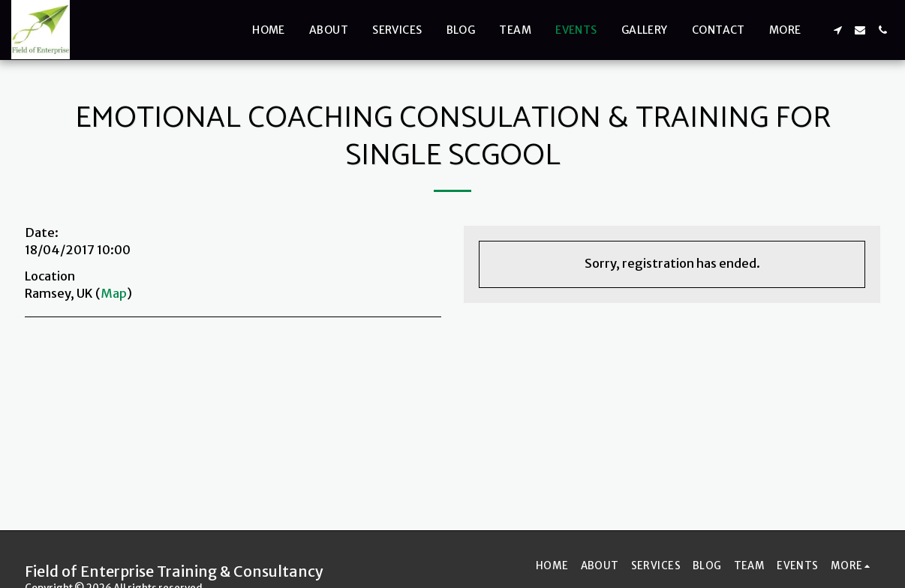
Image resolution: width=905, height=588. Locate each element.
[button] (837, 30)
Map (114, 294)
